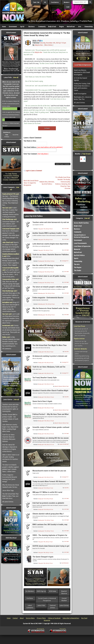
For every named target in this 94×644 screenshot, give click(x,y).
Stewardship (89, 27)
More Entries (49, 45)
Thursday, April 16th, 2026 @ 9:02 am (46, 273)
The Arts (77, 264)
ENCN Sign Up (41, 592)
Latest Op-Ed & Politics (34, 217)
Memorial (77, 249)
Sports (76, 258)
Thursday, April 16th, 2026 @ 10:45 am (46, 262)
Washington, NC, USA (83, 163)
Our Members (30, 592)
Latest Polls (41, 607)
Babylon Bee (39, 45)
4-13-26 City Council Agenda (80, 79)
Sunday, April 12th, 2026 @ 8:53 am (46, 511)
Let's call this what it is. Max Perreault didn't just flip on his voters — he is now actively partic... (11, 272)
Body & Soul (52, 27)
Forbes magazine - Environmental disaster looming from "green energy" (10, 478)
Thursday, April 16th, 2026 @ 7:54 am (46, 284)
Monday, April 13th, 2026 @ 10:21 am (46, 446)
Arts (80, 27)
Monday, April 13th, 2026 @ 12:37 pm (46, 385)
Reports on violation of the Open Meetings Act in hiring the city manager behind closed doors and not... (11, 247)
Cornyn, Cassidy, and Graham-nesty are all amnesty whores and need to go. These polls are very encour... (11, 330)
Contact (15, 619)
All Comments (7, 349)
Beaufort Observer (64, 593)
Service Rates (30, 619)
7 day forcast (86, 154)
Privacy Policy (41, 619)
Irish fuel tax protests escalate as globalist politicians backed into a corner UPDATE (48, 505)
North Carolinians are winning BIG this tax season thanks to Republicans (51, 440)
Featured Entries (53, 608)
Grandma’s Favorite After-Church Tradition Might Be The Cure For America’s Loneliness (50, 393)
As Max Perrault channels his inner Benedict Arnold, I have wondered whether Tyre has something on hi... (11, 342)
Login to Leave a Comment (34, 172)
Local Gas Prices (80, 326)
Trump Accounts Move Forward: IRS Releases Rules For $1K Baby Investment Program (49, 484)
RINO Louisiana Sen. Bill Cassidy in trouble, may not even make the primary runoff (50, 527)
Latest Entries (64, 607)
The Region (78, 267)
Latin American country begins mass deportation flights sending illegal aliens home (10, 428)
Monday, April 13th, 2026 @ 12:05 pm (46, 422)
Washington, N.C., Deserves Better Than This (83, 98)
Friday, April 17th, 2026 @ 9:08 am (45, 230)
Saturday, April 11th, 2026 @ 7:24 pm (46, 521)
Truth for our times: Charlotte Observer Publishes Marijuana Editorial (9, 438)
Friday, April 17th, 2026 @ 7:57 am (45, 251)
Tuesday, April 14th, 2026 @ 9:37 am (46, 374)
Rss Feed (84, 619)
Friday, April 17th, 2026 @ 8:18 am (45, 241)
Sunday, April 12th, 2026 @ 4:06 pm (46, 500)
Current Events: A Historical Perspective (47, 601)
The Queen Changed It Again (43, 558)
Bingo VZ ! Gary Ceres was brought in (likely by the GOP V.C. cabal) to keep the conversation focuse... (11, 307)
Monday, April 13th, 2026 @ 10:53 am (46, 435)
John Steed (66, 230)
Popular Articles (79, 339)
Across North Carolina (81, 223)
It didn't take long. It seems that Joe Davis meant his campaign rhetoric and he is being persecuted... (10, 212)
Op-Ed (22, 27)
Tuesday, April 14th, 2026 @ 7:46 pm (46, 353)
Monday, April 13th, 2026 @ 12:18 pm (46, 409)
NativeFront (71, 27)
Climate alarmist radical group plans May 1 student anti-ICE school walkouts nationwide (49, 516)
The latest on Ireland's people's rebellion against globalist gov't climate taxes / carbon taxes (11, 468)
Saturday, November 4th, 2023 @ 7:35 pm (53, 43)
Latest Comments (30, 608)
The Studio (77, 270)
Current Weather (64, 601)
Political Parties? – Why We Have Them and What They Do (51, 416)
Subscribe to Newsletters (71, 619)
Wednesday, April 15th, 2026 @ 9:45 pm (46, 294)
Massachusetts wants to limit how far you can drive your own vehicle (49, 473)
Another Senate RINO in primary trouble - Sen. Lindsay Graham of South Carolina (10, 418)
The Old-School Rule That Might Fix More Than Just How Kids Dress (10, 496)
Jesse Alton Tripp (8, 490)
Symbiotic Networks (80, 349)
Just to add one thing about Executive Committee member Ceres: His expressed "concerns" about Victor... (11, 318)
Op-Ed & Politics (47, 185)
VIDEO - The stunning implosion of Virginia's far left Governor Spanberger (50, 537)
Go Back (47, 128)
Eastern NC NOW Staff (64, 445)
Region (62, 27)
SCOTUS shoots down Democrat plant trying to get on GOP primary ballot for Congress (51, 548)
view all (16, 77)
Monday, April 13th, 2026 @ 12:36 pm (46, 398)
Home (4, 27)
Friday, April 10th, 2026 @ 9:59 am (45, 564)
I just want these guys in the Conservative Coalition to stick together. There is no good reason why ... (11, 295)
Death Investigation (80, 94)
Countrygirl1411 (65, 262)
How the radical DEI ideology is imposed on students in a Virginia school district (10, 448)
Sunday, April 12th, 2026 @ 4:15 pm (46, 489)
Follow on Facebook (54, 619)
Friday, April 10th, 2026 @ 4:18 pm (45, 543)
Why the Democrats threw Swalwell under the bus (11, 486)
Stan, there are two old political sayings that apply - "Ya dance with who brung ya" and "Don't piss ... (11, 284)
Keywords (47, 621)
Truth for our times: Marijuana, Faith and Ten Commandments (49, 369)
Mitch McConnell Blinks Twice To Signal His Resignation (31, 184)
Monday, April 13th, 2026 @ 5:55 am (46, 478)
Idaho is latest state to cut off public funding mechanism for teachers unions (11, 458)
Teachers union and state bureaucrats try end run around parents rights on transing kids (10, 408)
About (22, 619)
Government (13, 27)
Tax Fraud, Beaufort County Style (45, 379)
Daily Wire (66, 353)
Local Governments (80, 243)
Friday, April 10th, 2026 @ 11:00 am (46, 554)
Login (68, 7)
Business (32, 27)
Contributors (55, 2)
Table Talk (36, 2)
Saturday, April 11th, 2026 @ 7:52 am (46, 532)
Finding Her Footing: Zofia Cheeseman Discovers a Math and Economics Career (82, 87)
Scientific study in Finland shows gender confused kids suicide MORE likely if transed (51, 429)
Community (42, 27)
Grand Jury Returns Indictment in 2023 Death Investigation (82, 72)
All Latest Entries (8, 502)
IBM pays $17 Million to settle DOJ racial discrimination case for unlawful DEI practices (49, 494)
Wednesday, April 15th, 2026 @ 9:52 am (46, 316)
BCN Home (53, 592)
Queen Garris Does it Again (42, 402)
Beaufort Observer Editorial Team (62, 387)
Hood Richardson (65, 564)
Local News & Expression (82, 246)
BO (45, 2)
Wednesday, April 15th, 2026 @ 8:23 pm (46, 305)
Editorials (51, 183)
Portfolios (30, 599)
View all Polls (16, 135)
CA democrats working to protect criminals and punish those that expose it (50, 358)
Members (67, 2)
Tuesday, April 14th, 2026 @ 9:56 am (46, 364)
